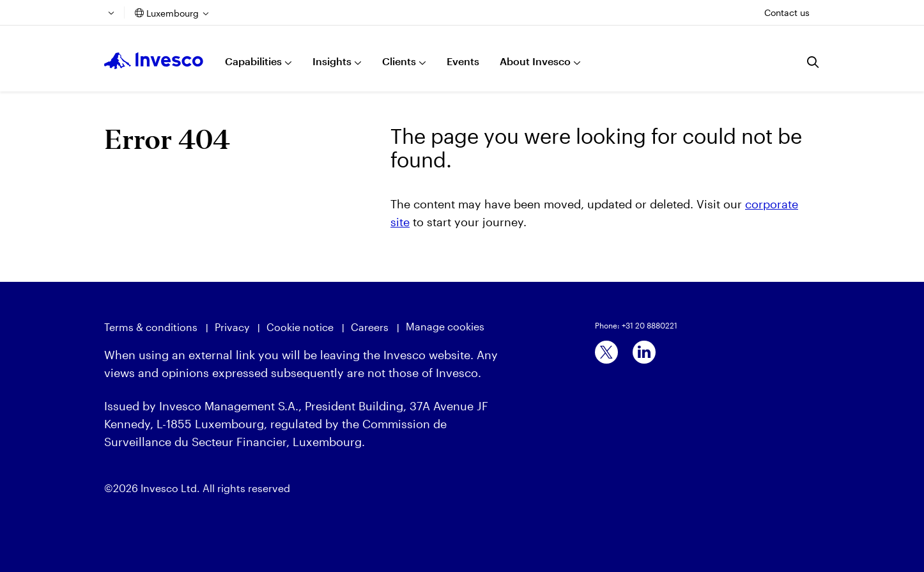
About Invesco (535, 61)
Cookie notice (300, 327)
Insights (332, 61)
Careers (370, 327)
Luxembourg (173, 13)
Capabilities (253, 61)
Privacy (232, 327)
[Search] (813, 62)
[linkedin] (644, 352)
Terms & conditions (151, 327)
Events (463, 61)
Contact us (787, 12)
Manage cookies (445, 326)
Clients (399, 61)
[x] (606, 352)
